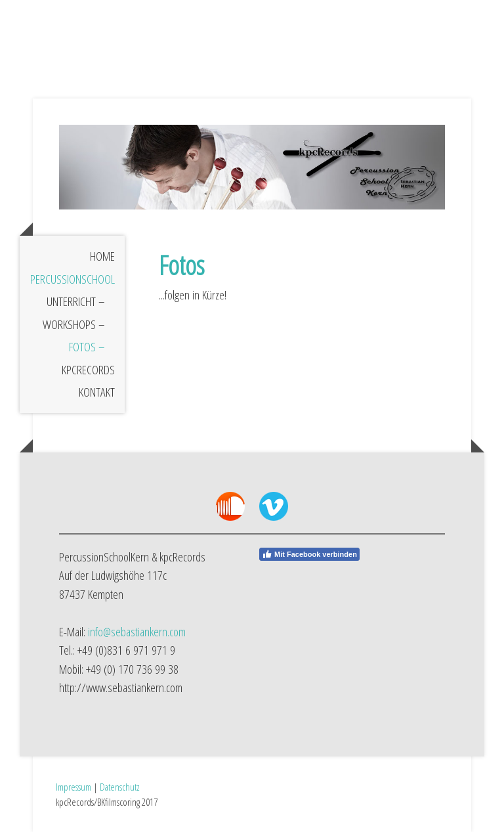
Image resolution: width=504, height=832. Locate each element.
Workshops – (74, 324)
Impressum (73, 787)
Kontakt (97, 392)
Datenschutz (120, 787)
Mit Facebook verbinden (309, 554)
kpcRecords (88, 370)
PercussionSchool (73, 279)
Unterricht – (76, 301)
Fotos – (87, 347)
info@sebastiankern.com (137, 632)
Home (102, 256)
